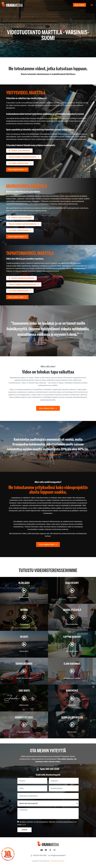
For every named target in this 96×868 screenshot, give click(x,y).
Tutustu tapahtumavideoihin (23, 278)
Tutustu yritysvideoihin (21, 151)
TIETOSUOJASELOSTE (57, 861)
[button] (92, 5)
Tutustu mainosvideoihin (21, 218)
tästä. (24, 825)
